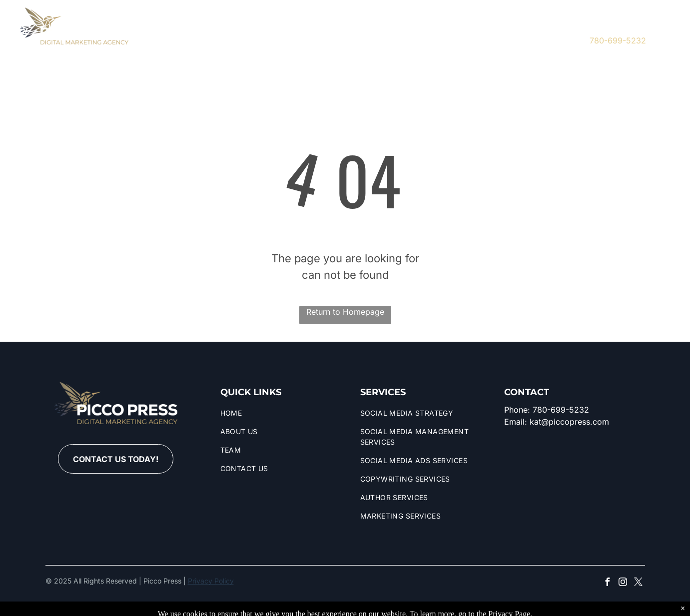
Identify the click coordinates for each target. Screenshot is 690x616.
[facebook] (520, 33)
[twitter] (550, 33)
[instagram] (535, 33)
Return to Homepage (345, 312)
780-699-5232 (618, 40)
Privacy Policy (211, 581)
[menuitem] (175, 35)
